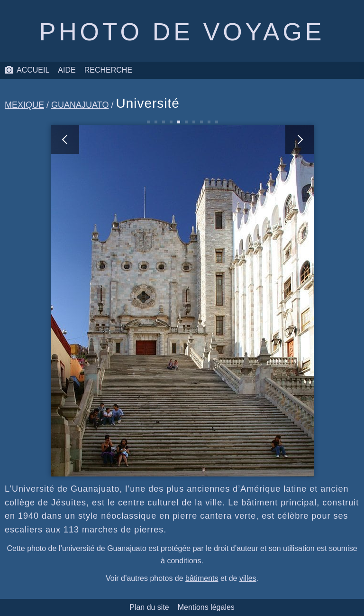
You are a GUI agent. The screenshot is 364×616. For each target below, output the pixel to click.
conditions (184, 561)
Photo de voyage (182, 32)
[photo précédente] (117, 301)
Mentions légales (206, 607)
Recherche (108, 70)
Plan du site (149, 607)
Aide (67, 70)
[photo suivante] (248, 301)
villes (248, 578)
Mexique (24, 105)
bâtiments (202, 578)
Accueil (27, 70)
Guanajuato (80, 105)
